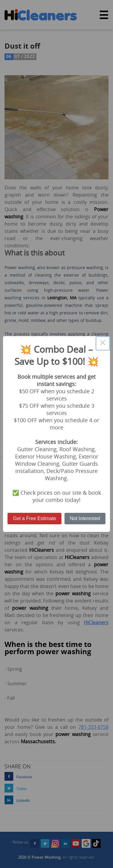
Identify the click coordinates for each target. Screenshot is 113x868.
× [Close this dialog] (103, 343)
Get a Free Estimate (35, 518)
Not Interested (85, 518)
